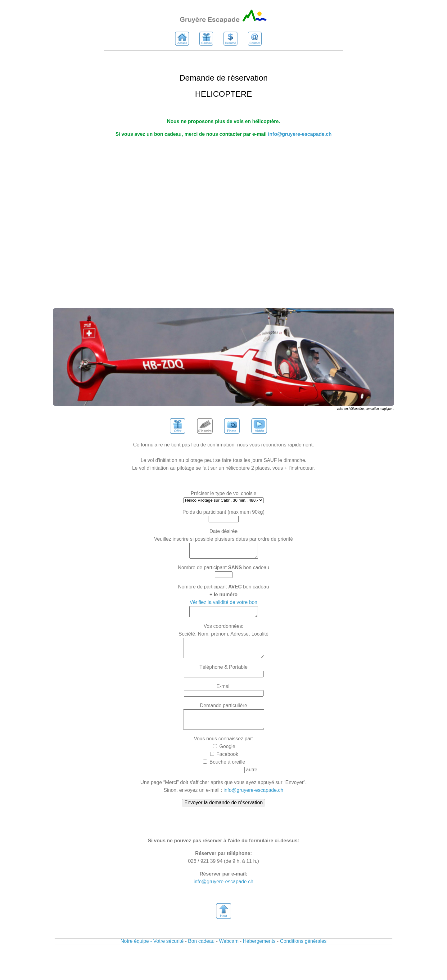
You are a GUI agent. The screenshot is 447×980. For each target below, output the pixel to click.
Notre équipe (135, 953)
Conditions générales (303, 953)
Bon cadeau (201, 953)
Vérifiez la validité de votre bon (223, 605)
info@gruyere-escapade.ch (300, 134)
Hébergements (260, 953)
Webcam (229, 953)
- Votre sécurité (167, 953)
